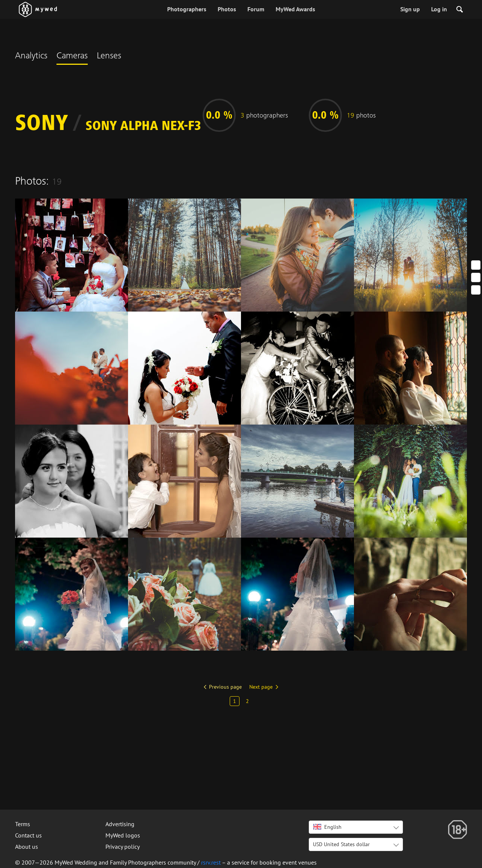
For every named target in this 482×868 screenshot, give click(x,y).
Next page (261, 687)
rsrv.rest (211, 862)
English (327, 827)
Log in (439, 9)
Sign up (410, 9)
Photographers (187, 9)
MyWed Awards (295, 9)
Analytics (31, 57)
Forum (256, 9)
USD (341, 844)
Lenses (109, 57)
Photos (227, 9)
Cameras (72, 57)
